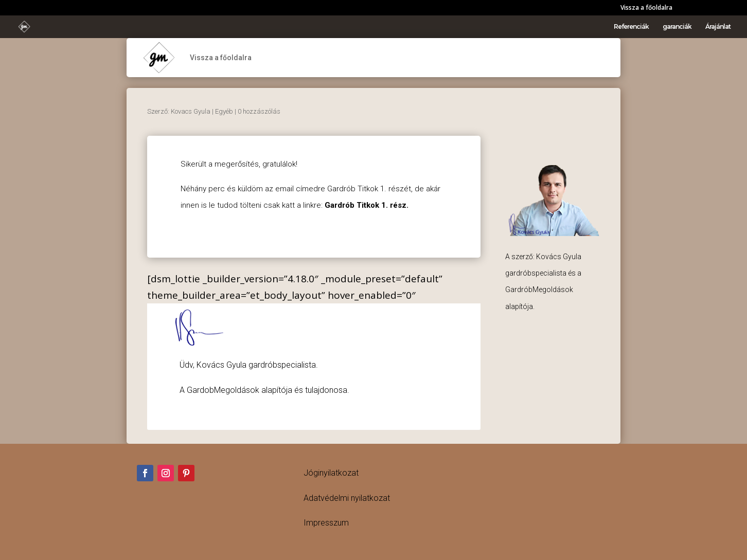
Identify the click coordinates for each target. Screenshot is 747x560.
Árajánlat (718, 27)
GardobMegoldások (223, 390)
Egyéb (224, 111)
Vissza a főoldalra (646, 8)
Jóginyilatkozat (331, 473)
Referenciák (631, 27)
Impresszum (326, 523)
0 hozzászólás (259, 111)
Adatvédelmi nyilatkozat (347, 498)
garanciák (677, 27)
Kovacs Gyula (191, 111)
